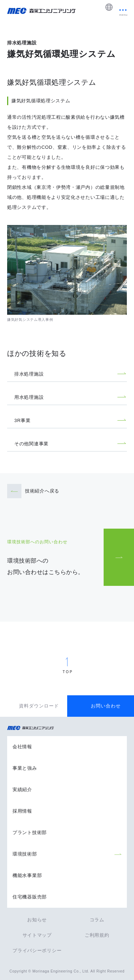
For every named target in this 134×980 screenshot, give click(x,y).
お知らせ (37, 920)
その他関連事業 (31, 444)
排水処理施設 (29, 374)
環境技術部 (25, 854)
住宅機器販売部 (30, 897)
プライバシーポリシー (37, 950)
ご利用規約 (97, 935)
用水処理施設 (29, 397)
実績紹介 (22, 790)
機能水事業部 (27, 875)
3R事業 (22, 420)
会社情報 (22, 747)
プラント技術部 (30, 832)
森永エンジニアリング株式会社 (34, 728)
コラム (97, 920)
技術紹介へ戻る (42, 491)
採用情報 (22, 811)
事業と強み (25, 768)
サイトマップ (37, 935)
